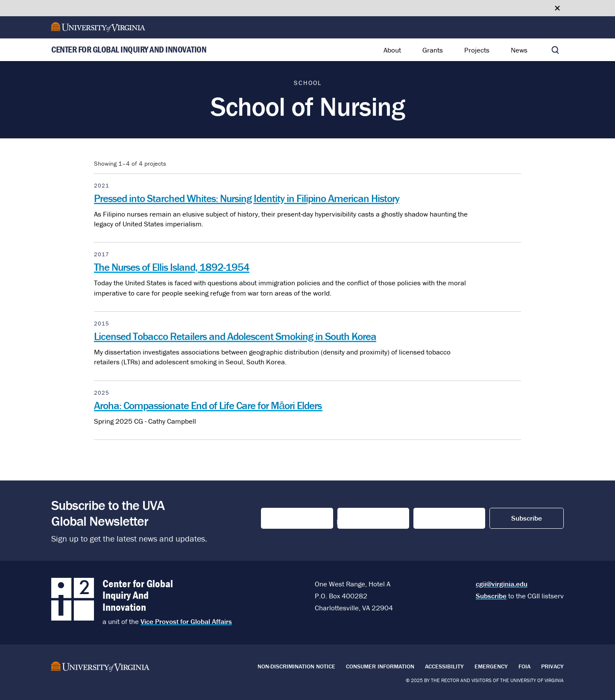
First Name (281, 518)
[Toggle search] (555, 50)
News (519, 50)
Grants (433, 50)
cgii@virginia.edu (502, 584)
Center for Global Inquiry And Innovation (129, 50)
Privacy (552, 666)
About (392, 50)
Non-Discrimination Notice (296, 666)
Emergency (491, 666)
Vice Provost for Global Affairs (186, 621)
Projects (477, 50)
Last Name (357, 518)
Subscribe (491, 596)
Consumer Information (380, 666)
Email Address (441, 518)
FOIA (524, 666)
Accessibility (444, 666)
